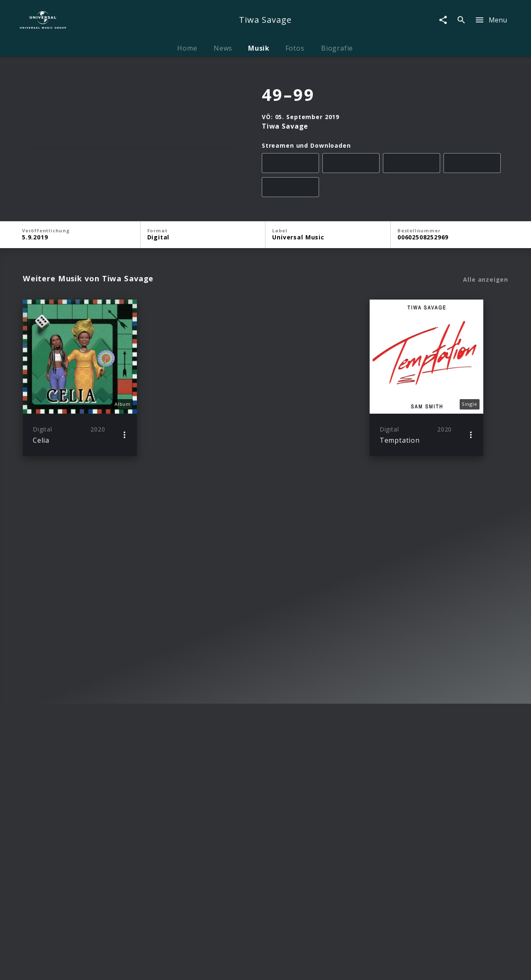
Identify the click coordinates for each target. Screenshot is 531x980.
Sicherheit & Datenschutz (224, 966)
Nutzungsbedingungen (305, 966)
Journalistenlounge (375, 966)
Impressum (71, 966)
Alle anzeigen (486, 374)
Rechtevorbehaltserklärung (137, 966)
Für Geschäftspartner (445, 966)
